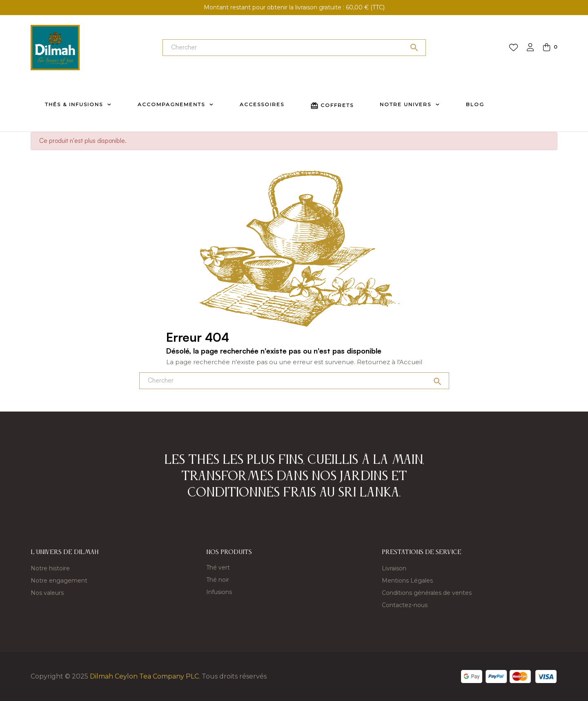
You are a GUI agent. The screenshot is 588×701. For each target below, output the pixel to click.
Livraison (394, 568)
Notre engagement (59, 581)
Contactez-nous (405, 605)
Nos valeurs (47, 593)
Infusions (219, 592)
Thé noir (218, 580)
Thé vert (218, 567)
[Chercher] (294, 48)
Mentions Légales (407, 581)
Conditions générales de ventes (427, 593)
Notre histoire (50, 568)
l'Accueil (410, 362)
